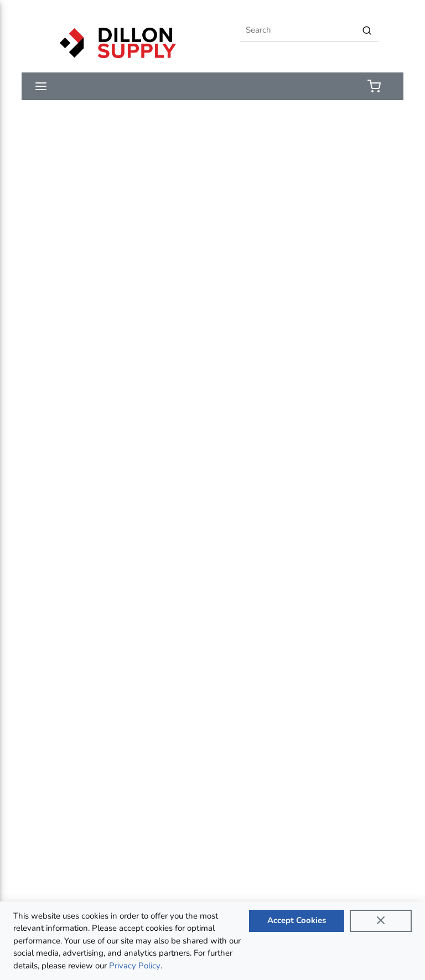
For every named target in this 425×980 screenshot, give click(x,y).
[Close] (381, 921)
